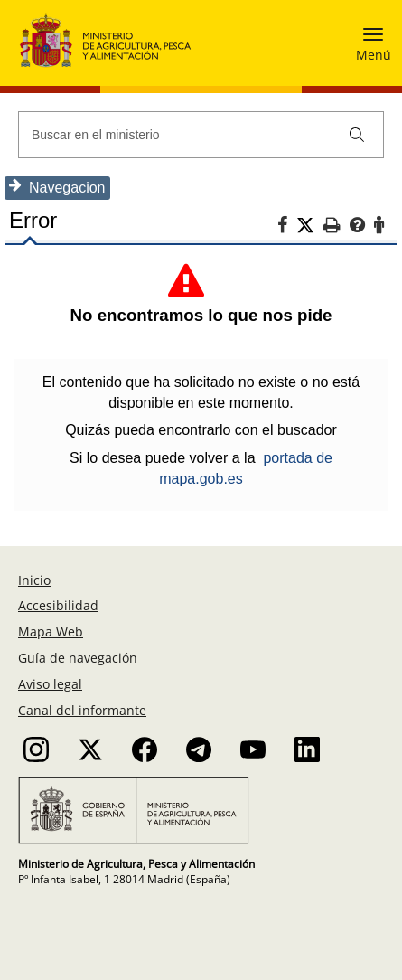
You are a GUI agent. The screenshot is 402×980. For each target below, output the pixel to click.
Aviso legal (50, 684)
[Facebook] (287, 228)
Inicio (34, 580)
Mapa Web (51, 631)
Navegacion (57, 187)
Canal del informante (82, 710)
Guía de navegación (78, 658)
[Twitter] (310, 226)
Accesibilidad (58, 605)
